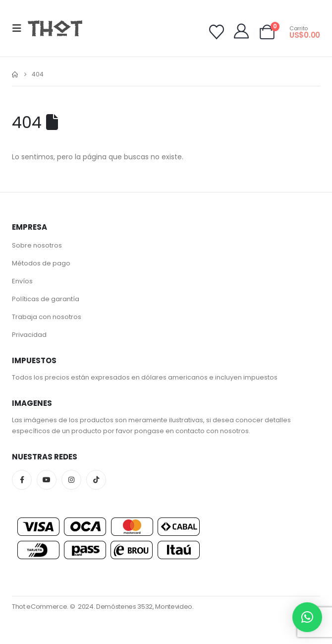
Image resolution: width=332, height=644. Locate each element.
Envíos (22, 281)
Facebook (22, 480)
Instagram (71, 480)
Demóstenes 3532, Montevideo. (145, 607)
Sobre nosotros (37, 245)
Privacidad (29, 335)
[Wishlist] (217, 32)
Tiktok (96, 480)
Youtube (47, 480)
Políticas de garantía (46, 299)
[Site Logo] (55, 28)
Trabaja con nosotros (47, 317)
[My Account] (241, 31)
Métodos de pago (41, 263)
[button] (20, 28)
